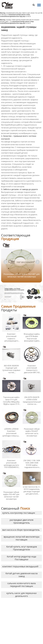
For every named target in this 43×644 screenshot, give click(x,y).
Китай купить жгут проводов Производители (22, 548)
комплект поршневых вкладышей (20, 566)
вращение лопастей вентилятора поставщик (21, 538)
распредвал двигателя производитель (21, 521)
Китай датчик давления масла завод (22, 575)
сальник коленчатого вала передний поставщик (21, 585)
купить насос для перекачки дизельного (21, 595)
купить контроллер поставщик (19, 513)
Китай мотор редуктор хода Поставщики (21, 558)
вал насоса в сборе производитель (21, 530)
